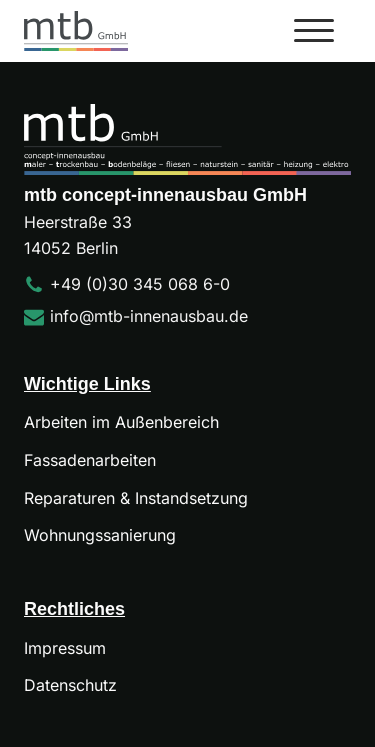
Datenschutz (70, 685)
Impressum (65, 648)
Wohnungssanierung (100, 535)
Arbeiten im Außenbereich (121, 422)
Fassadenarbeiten (90, 460)
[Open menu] (314, 31)
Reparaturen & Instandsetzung (136, 498)
